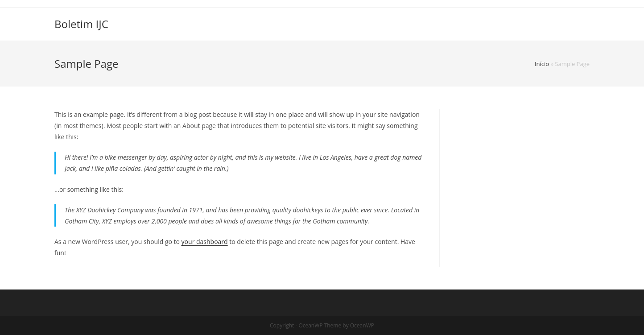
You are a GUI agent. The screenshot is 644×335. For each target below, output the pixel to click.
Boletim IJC (81, 24)
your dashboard (205, 242)
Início (542, 64)
